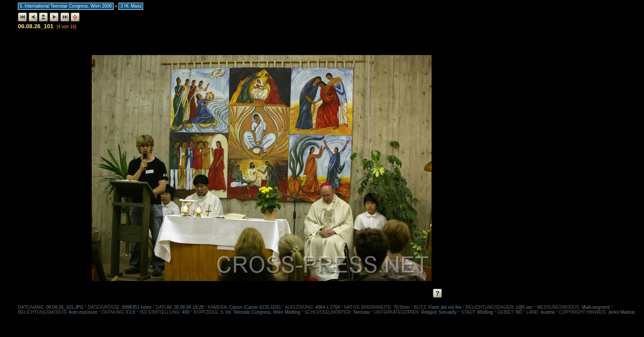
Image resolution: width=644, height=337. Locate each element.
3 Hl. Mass (131, 6)
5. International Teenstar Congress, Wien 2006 (66, 6)
